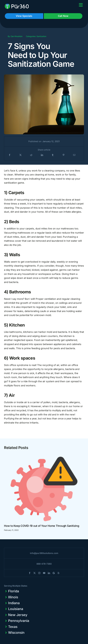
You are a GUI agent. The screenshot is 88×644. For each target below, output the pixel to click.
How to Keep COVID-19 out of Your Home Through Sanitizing (42, 526)
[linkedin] (49, 573)
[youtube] (44, 573)
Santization (41, 36)
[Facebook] (10, 155)
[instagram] (39, 573)
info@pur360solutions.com (44, 553)
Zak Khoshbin (17, 36)
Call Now (63, 16)
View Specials (24, 16)
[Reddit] (31, 155)
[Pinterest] (64, 155)
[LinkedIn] (42, 155)
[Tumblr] (53, 155)
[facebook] (30, 573)
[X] (20, 155)
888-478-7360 (44, 564)
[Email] (74, 155)
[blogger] (54, 573)
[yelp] (58, 573)
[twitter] (35, 573)
